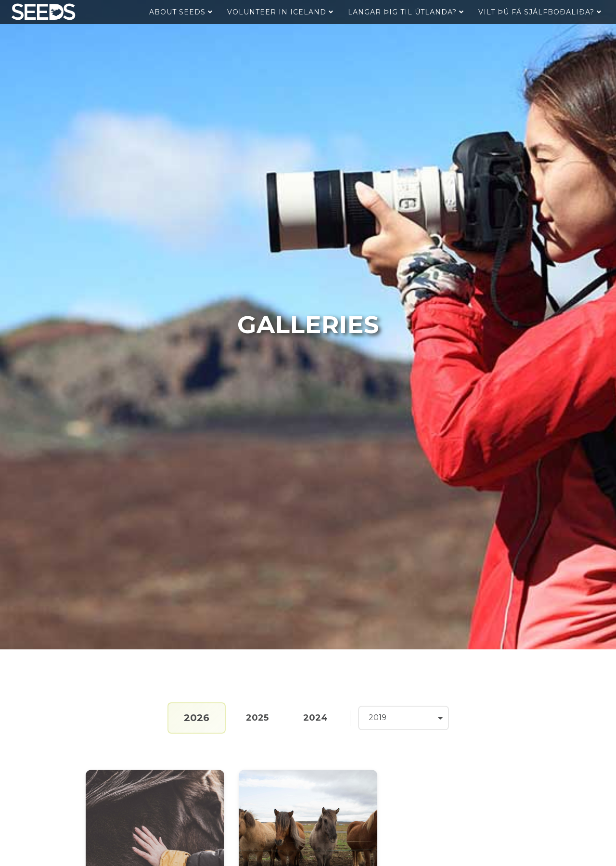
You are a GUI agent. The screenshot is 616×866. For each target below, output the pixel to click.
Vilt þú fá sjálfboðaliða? (540, 12)
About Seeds (181, 12)
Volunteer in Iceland (280, 12)
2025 (257, 718)
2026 (197, 718)
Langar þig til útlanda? (406, 12)
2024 (315, 718)
